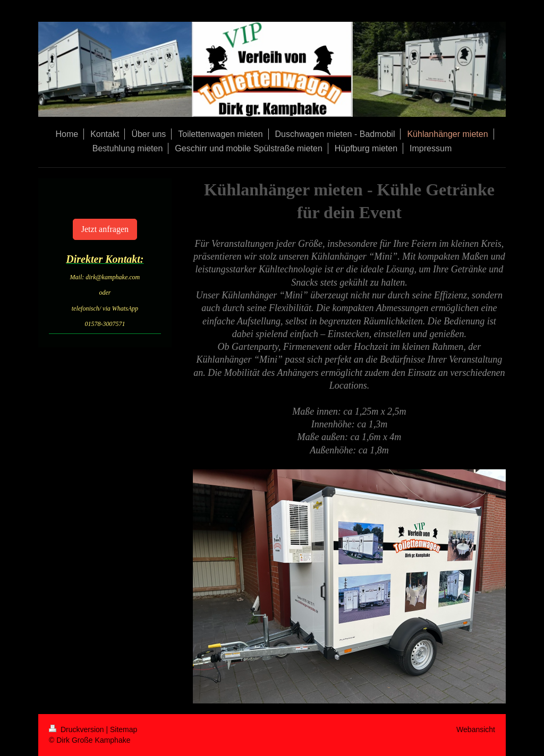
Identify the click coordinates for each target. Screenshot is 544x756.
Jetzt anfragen (105, 229)
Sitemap (124, 729)
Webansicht (476, 729)
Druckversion (77, 729)
